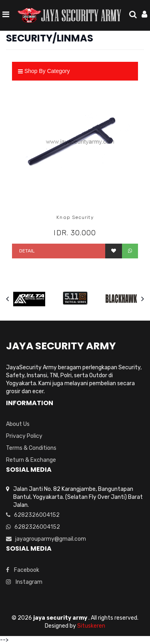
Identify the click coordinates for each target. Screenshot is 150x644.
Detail (26, 251)
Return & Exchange (31, 460)
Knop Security (75, 217)
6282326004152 (33, 515)
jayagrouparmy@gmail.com (46, 539)
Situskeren (91, 626)
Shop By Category (44, 71)
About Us (18, 424)
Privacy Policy (24, 436)
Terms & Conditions (31, 448)
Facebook (23, 570)
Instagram (24, 582)
